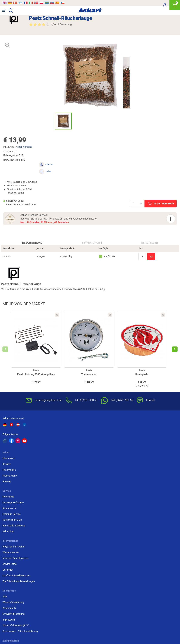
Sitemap (67, 453)
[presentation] (6, 350)
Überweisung (129, 490)
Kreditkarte (128, 496)
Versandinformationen (44, 629)
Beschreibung (33, 236)
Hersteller (149, 236)
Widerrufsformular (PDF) (76, 508)
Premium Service (131, 448)
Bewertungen (92, 236)
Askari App (128, 465)
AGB (65, 479)
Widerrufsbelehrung (73, 484)
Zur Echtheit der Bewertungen (20, 513)
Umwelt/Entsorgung (74, 496)
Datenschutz (70, 490)
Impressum (69, 502)
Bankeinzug (128, 484)
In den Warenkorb (130, 189)
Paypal (125, 502)
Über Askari (69, 430)
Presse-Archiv (70, 448)
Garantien (9, 502)
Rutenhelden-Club (131, 453)
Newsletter (128, 430)
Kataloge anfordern (132, 436)
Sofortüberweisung (132, 479)
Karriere (67, 436)
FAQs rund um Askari (15, 479)
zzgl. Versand (29, 146)
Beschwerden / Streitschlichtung (80, 513)
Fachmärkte (69, 442)
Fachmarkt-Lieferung (133, 459)
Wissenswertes (12, 484)
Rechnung (127, 508)
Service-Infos (11, 496)
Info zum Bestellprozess (17, 490)
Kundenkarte (129, 442)
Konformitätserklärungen (17, 508)
